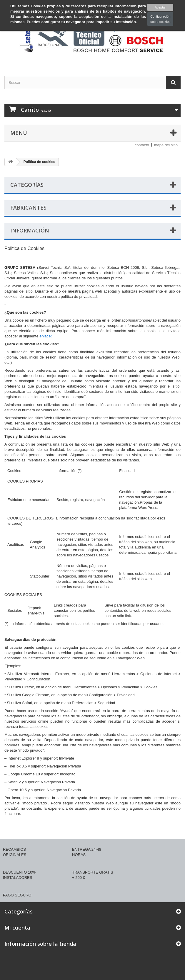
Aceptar (160, 7)
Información (30, 230)
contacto (142, 145)
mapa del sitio (166, 145)
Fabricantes (28, 208)
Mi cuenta (17, 928)
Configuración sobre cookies (160, 19)
